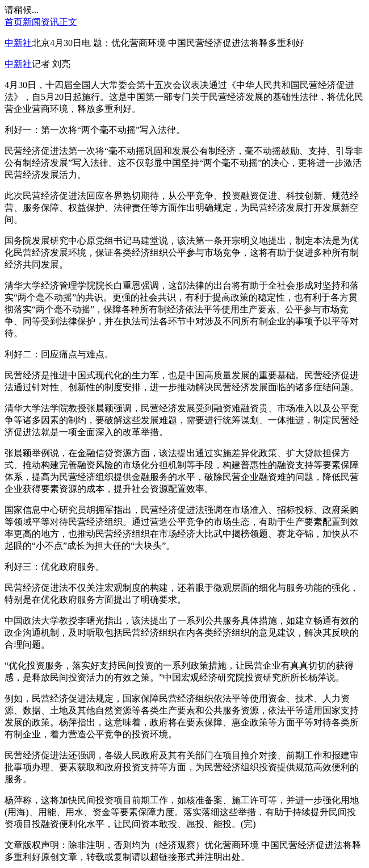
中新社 (18, 43)
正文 (68, 22)
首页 (14, 22)
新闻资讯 (41, 22)
